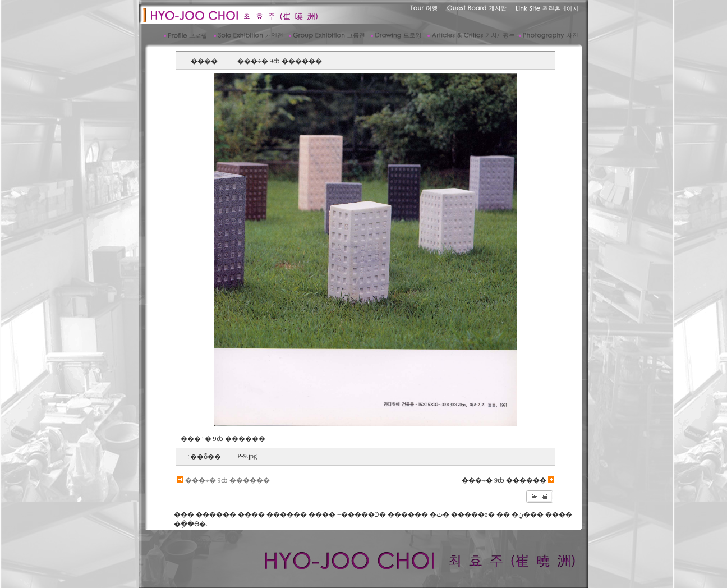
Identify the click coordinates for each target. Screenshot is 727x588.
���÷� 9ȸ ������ (224, 480)
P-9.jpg (247, 456)
